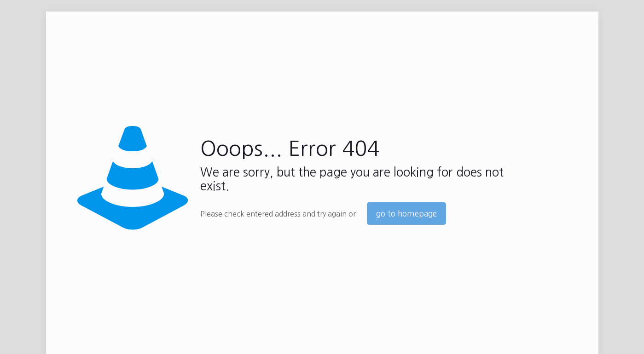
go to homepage (406, 214)
